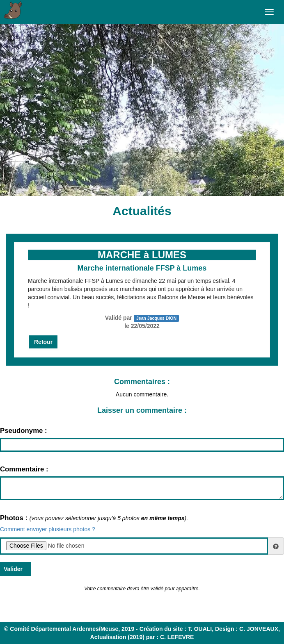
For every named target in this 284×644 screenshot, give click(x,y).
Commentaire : (24, 469)
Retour (43, 342)
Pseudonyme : (24, 431)
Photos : (15, 518)
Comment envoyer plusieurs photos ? (48, 529)
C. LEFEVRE (177, 637)
